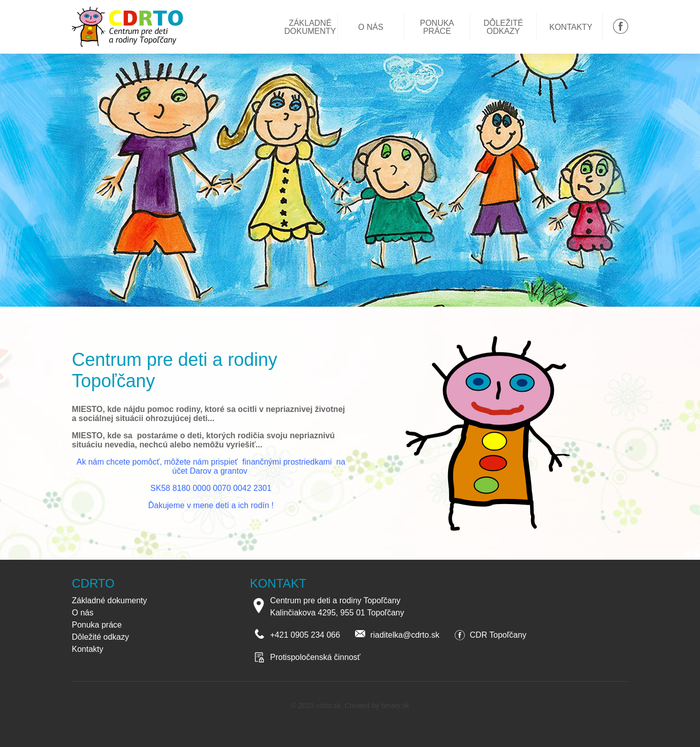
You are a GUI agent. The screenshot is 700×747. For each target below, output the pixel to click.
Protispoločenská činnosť (315, 657)
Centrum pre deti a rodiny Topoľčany (131, 27)
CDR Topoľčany (498, 635)
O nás (371, 27)
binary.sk (395, 705)
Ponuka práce (437, 27)
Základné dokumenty (310, 27)
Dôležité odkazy (503, 27)
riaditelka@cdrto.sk (405, 635)
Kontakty (571, 27)
